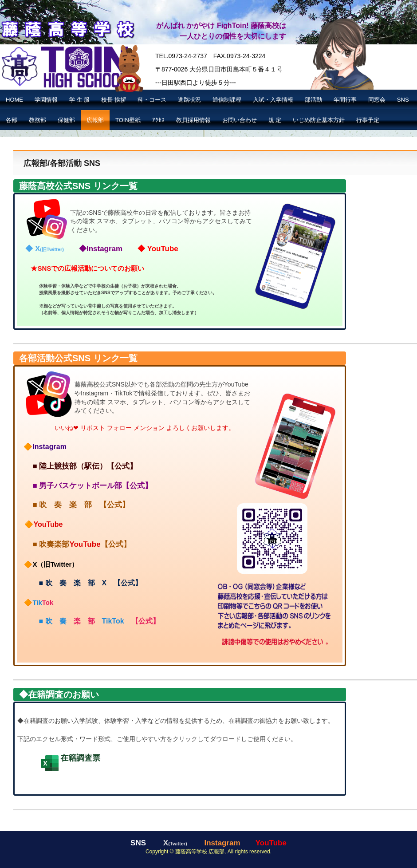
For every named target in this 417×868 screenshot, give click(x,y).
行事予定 (368, 120)
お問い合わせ (240, 120)
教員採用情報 (193, 120)
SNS (403, 100)
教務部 (37, 120)
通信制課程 (227, 100)
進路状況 (189, 100)
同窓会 (377, 100)
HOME (14, 100)
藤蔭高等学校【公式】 (67, 28)
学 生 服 (79, 100)
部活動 (313, 100)
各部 (12, 120)
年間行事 (345, 100)
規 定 (275, 120)
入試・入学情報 (273, 100)
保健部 (66, 120)
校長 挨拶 (114, 100)
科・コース (152, 100)
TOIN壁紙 (128, 120)
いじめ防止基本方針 (319, 120)
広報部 (95, 120)
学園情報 (46, 100)
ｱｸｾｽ (158, 120)
